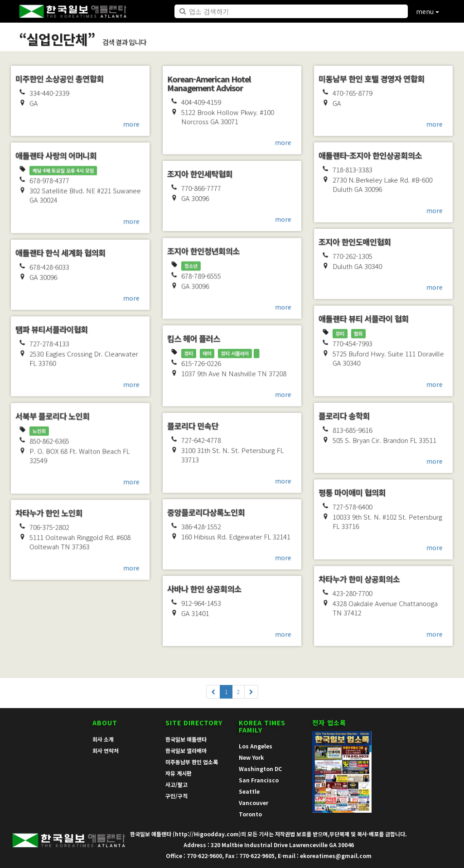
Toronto (250, 814)
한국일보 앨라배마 (186, 750)
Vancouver (254, 803)
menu (428, 11)
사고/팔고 (176, 784)
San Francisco (259, 780)
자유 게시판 (179, 773)
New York (251, 757)
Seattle (249, 791)
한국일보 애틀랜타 (186, 739)
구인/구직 (176, 796)
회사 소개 (103, 739)
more (133, 125)
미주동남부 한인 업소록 (192, 762)
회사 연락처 (106, 750)
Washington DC (260, 769)
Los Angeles (256, 746)
